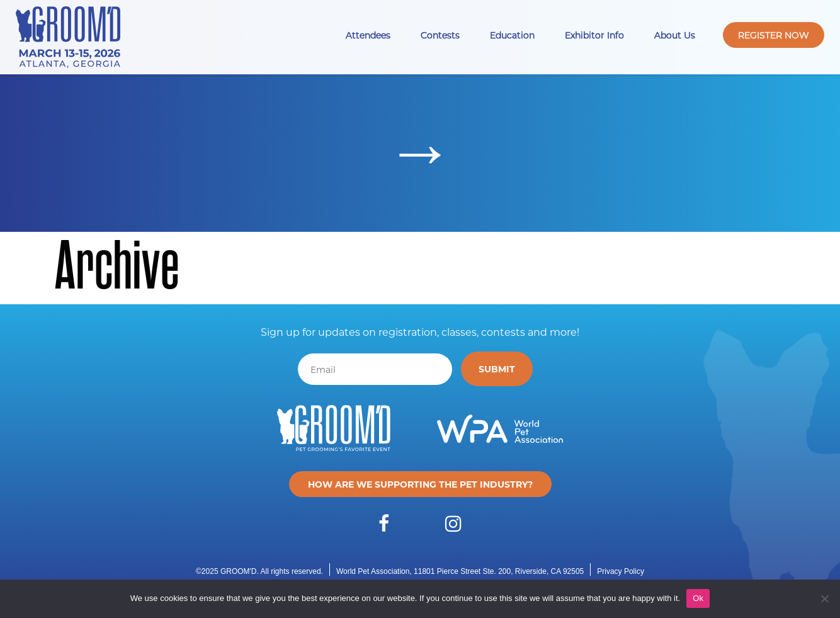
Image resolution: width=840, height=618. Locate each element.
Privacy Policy (621, 571)
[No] (824, 598)
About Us (675, 35)
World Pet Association (373, 571)
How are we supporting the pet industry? (420, 484)
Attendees (368, 35)
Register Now (774, 35)
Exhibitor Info (594, 35)
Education (512, 35)
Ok (698, 598)
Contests (440, 35)
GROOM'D (239, 571)
